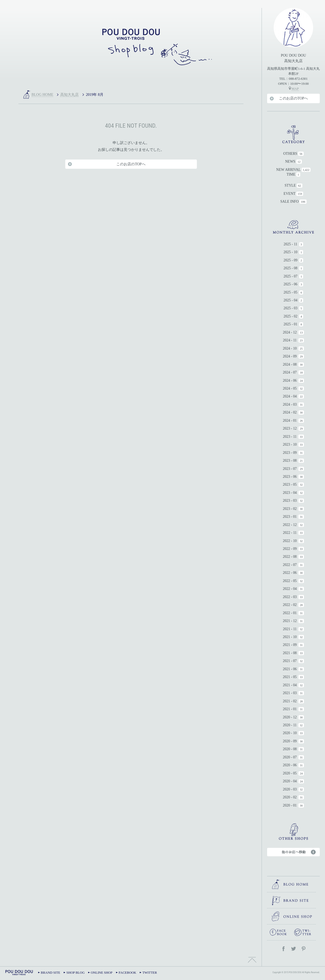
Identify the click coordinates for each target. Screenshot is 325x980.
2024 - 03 (290, 404)
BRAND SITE (51, 973)
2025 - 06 (291, 284)
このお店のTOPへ (293, 98)
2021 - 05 (290, 677)
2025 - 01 (291, 324)
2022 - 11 (290, 533)
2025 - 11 (291, 244)
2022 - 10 (290, 541)
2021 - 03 (290, 693)
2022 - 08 (290, 557)
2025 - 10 (291, 252)
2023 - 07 (290, 469)
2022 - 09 (290, 549)
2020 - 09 (290, 741)
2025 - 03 (291, 308)
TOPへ (252, 959)
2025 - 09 (291, 260)
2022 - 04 (290, 589)
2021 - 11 (290, 629)
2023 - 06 (290, 477)
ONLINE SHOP (102, 973)
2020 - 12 (290, 717)
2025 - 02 (291, 316)
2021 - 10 (290, 637)
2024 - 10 (290, 348)
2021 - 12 (290, 621)
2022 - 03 (290, 597)
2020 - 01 (290, 805)
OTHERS (290, 154)
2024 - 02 (290, 412)
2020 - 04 (290, 781)
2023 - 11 (290, 437)
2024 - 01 (290, 421)
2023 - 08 (290, 461)
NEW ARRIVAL (289, 170)
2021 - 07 (290, 661)
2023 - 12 (290, 428)
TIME (291, 174)
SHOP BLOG (75, 973)
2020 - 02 (290, 797)
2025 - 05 (291, 292)
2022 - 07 (290, 565)
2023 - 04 (290, 493)
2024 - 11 (290, 340)
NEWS (290, 161)
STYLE (290, 185)
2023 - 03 (290, 501)
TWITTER (150, 973)
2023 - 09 (290, 453)
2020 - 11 (290, 725)
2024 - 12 (290, 332)
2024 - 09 (290, 356)
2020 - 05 (290, 773)
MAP (295, 89)
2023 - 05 (290, 484)
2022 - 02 (290, 605)
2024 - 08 (290, 364)
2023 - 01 (290, 517)
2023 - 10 (290, 444)
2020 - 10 (290, 733)
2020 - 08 (290, 749)
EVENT (290, 194)
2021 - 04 (290, 685)
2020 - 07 (290, 757)
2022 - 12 (290, 525)
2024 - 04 (290, 396)
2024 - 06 (290, 380)
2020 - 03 (290, 789)
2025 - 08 (291, 268)
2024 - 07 (290, 372)
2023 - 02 (290, 509)
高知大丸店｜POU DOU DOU (131, 46)
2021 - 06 (290, 669)
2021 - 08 (290, 653)
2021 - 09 (290, 645)
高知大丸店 (69, 95)
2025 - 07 (291, 276)
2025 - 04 (291, 300)
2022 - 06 (290, 573)
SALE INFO (289, 202)
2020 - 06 (290, 765)
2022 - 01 (290, 613)
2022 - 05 (290, 581)
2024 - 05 (290, 388)
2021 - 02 (290, 701)
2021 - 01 (290, 709)
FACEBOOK (127, 973)
